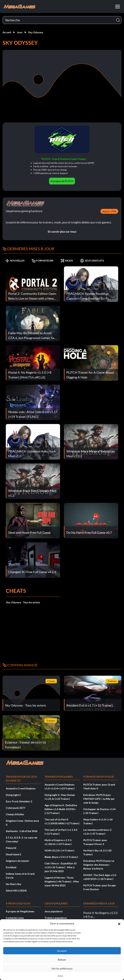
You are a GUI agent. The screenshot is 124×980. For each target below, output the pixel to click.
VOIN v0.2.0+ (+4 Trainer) (59, 850)
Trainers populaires (56, 918)
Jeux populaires (54, 911)
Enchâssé (11, 867)
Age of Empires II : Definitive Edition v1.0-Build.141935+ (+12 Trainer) (61, 809)
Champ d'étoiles (15, 814)
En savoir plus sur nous (62, 231)
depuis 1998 (109, 211)
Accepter (62, 951)
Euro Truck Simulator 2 (19, 801)
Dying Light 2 (13, 795)
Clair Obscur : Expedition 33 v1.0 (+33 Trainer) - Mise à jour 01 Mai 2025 (61, 867)
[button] (119, 923)
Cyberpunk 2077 (15, 808)
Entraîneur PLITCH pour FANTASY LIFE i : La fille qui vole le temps (99, 799)
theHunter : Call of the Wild (22, 831)
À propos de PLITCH (62, 181)
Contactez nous (15, 918)
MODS (67, 261)
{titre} (60, 976)
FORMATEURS (43, 261)
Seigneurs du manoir (18, 861)
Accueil (7, 32)
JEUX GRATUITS (92, 261)
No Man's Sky (14, 884)
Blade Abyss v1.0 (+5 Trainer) (61, 857)
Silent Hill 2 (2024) (16, 890)
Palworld (11, 848)
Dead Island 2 (13, 854)
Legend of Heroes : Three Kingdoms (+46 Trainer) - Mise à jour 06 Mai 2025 (62, 881)
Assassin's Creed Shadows (21, 788)
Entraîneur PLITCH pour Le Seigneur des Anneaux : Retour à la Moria (99, 865)
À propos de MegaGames (20, 911)
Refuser (62, 960)
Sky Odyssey (36, 32)
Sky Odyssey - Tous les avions (23, 602)
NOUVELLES (15, 261)
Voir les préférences (62, 969)
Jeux (20, 32)
